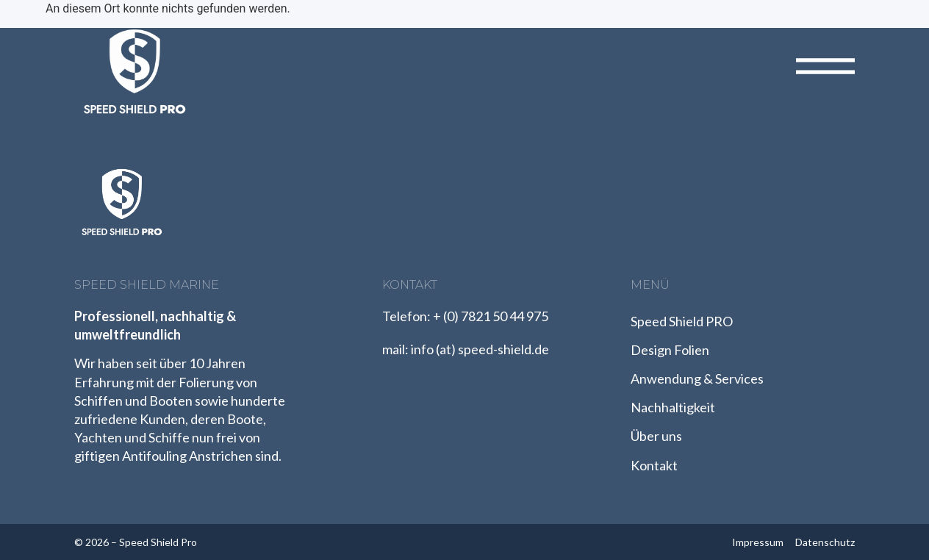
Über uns (656, 436)
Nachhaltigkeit (673, 407)
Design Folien (670, 350)
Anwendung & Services (697, 378)
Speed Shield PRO (682, 321)
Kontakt (654, 465)
